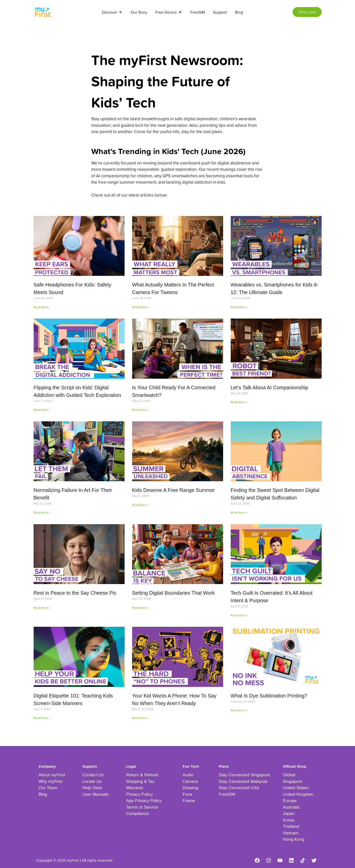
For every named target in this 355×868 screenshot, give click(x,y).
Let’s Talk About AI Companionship (269, 388)
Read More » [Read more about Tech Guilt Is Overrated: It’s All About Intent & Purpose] (239, 615)
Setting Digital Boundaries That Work (173, 593)
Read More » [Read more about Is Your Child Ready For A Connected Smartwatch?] (140, 410)
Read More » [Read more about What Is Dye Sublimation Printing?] (239, 710)
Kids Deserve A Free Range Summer (174, 490)
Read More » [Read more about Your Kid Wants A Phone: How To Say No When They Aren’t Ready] (140, 718)
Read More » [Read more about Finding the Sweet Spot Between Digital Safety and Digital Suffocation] (239, 512)
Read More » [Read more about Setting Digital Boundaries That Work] (140, 608)
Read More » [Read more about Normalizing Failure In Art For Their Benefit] (42, 512)
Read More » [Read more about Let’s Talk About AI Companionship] (239, 402)
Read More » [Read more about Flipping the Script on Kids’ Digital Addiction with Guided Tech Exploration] (42, 410)
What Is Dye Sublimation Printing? (269, 696)
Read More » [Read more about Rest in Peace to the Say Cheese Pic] (42, 608)
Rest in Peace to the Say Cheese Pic (75, 593)
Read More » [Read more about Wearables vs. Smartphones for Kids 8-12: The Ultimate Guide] (239, 307)
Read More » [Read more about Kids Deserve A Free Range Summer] (140, 505)
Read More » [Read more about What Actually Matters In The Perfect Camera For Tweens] (140, 307)
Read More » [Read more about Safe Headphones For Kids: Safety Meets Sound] (42, 307)
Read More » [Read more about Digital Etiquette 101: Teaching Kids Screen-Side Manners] (42, 718)
